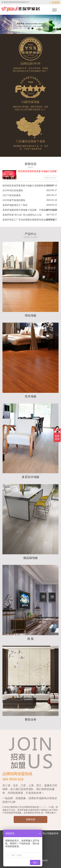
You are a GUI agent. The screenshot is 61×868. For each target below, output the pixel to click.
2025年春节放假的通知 (14, 200)
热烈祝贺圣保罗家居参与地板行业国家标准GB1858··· (29, 186)
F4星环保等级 (30, 102)
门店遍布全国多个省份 (31, 141)
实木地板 (31, 396)
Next (56, 25)
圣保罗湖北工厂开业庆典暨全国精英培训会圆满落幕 (29, 220)
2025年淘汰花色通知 (13, 190)
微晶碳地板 (31, 558)
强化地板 (31, 315)
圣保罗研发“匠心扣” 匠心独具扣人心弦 (22, 215)
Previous (5, 25)
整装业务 (31, 720)
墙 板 (30, 639)
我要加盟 (31, 819)
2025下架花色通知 (12, 195)
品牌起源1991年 (31, 64)
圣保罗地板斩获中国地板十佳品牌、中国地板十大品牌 (30, 210)
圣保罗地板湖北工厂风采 (15, 205)
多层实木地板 (31, 477)
